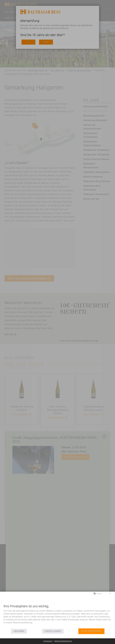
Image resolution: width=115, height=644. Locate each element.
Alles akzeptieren (91, 631)
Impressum (48, 641)
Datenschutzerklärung (63, 641)
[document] (57, 616)
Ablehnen (19, 631)
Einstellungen (53, 631)
